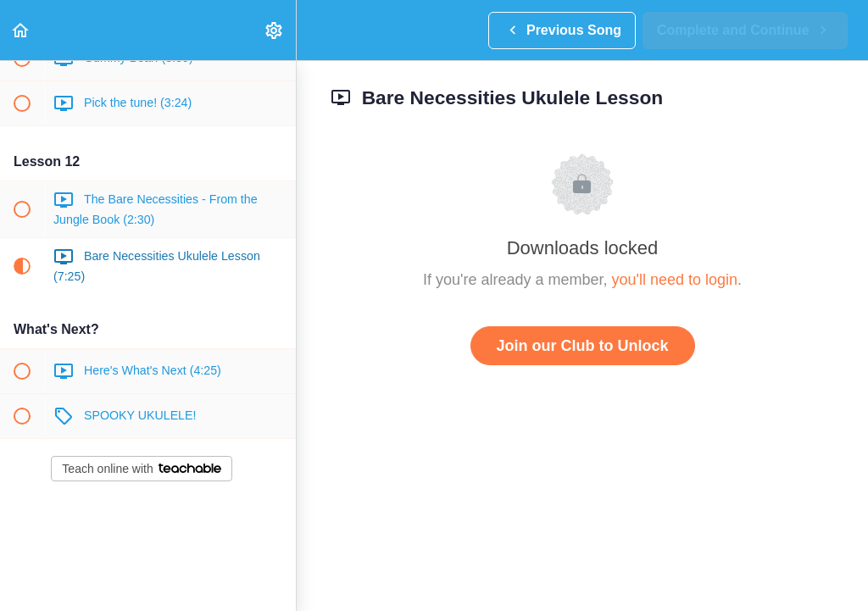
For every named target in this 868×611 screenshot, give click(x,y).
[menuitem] (275, 30)
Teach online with (141, 469)
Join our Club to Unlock (583, 346)
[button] (21, 30)
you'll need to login (674, 280)
